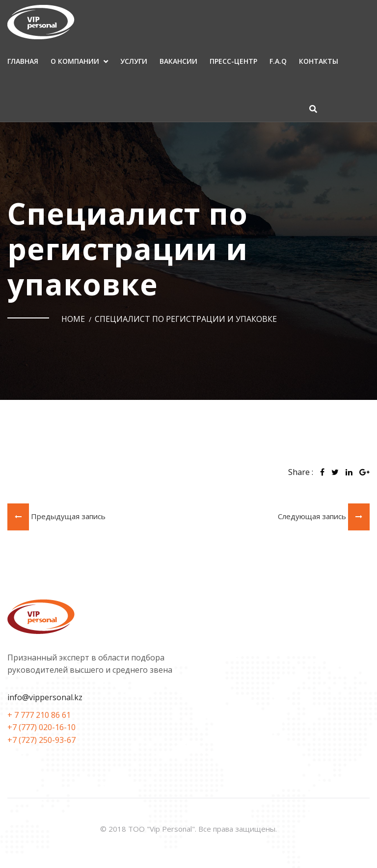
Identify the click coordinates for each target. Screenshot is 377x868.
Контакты (319, 61)
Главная (23, 61)
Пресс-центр (233, 61)
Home (73, 319)
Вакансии (178, 61)
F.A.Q (278, 61)
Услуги (134, 61)
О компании (75, 61)
